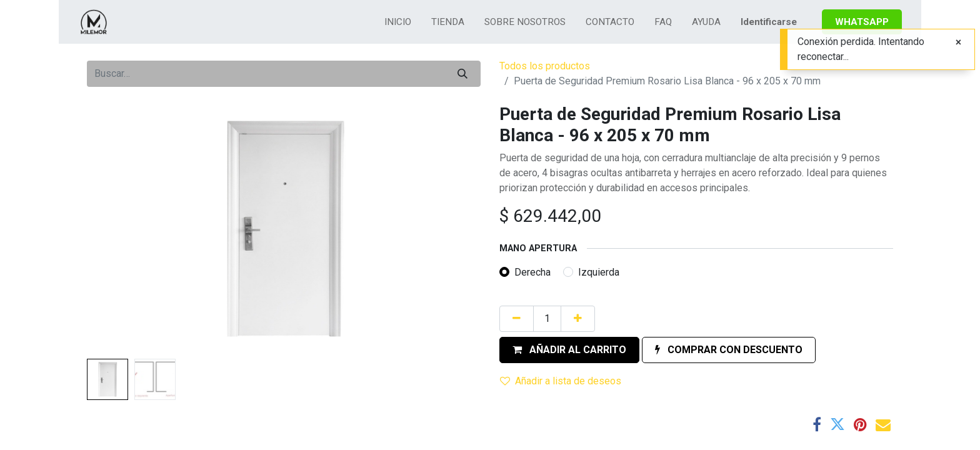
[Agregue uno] (578, 319)
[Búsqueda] (462, 74)
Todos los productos (545, 66)
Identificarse (769, 22)
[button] (569, 350)
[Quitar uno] (517, 319)
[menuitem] (398, 22)
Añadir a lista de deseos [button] (561, 381)
